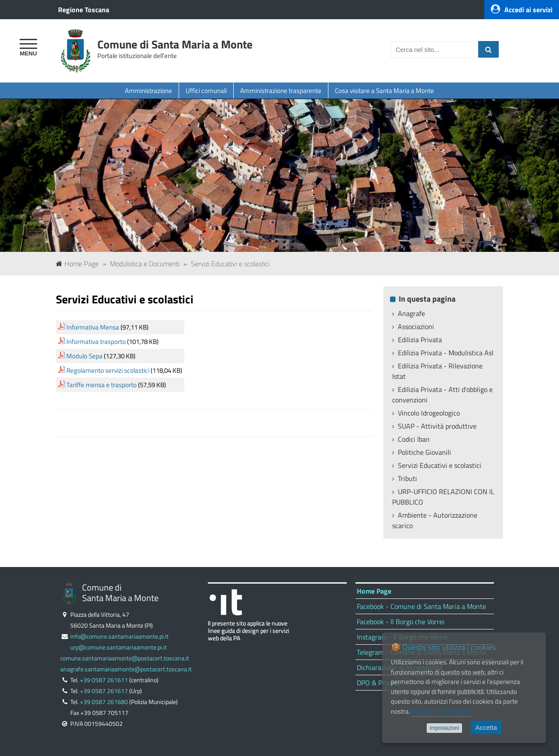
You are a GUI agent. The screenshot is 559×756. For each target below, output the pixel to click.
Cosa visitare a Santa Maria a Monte (385, 91)
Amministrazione (148, 91)
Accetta (486, 727)
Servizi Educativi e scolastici (230, 264)
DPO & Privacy (378, 683)
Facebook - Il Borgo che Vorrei (401, 622)
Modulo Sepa (85, 356)
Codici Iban (414, 439)
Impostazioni (444, 728)
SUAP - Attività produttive (437, 426)
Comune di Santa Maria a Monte (175, 44)
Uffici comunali (206, 91)
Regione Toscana (84, 10)
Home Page (77, 264)
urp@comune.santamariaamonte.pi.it (119, 647)
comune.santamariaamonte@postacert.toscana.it (125, 658)
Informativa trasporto (96, 342)
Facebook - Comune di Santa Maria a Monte (421, 606)
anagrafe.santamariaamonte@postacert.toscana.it (126, 669)
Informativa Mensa (93, 327)
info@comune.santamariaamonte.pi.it (119, 636)
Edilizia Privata (420, 340)
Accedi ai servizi (522, 10)
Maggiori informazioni (442, 711)
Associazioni (416, 326)
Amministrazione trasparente (281, 91)
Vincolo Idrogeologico (429, 413)
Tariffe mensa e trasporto (102, 385)
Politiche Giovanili (424, 452)
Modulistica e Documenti (145, 264)
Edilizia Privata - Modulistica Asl (446, 353)
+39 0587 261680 (104, 702)
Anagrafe (411, 313)
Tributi (407, 478)
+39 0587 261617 (104, 691)
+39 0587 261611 (104, 680)
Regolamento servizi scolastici (108, 370)
